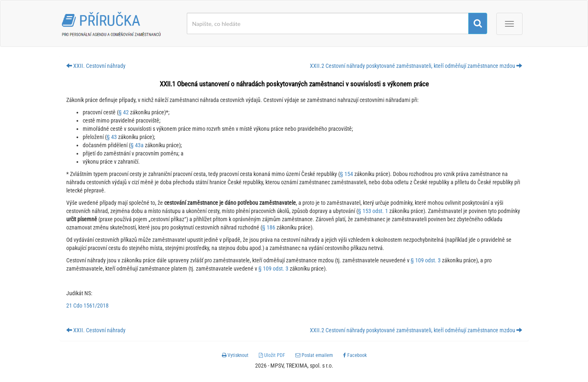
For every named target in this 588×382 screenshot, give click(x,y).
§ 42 (124, 112)
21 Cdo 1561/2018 (87, 306)
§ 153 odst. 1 (373, 211)
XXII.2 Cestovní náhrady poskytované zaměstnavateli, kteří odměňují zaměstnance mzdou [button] (416, 66)
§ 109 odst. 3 (426, 260)
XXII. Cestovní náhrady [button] (96, 66)
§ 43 (112, 137)
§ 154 (346, 174)
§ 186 (269, 227)
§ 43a (137, 145)
